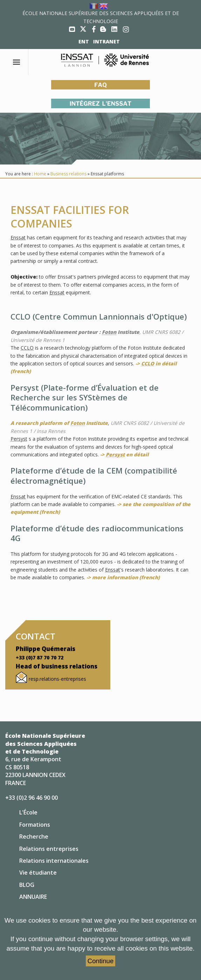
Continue (101, 961)
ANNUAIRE (33, 897)
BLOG (27, 885)
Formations (35, 825)
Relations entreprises (49, 849)
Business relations (68, 174)
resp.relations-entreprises (57, 679)
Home (40, 174)
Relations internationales (54, 861)
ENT (84, 41)
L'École (28, 812)
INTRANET (106, 41)
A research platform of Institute (59, 423)
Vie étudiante (38, 873)
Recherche (34, 836)
